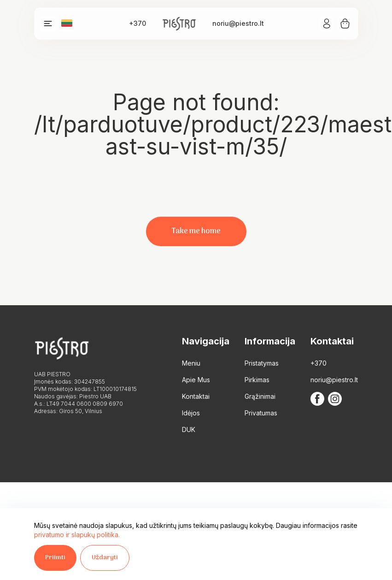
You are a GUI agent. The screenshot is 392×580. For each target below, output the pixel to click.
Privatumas (261, 413)
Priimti (55, 558)
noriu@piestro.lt (238, 23)
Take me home (196, 231)
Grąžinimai (260, 396)
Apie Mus (196, 380)
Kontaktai (196, 396)
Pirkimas (257, 380)
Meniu (191, 363)
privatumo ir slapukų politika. (77, 535)
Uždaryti (105, 558)
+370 (137, 23)
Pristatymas (262, 363)
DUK (189, 429)
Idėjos (191, 413)
